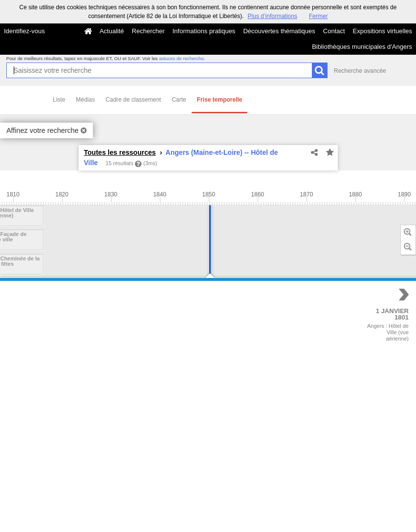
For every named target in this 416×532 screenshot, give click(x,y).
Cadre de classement (133, 100)
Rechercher (148, 31)
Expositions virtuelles (383, 31)
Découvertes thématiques (279, 31)
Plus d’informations (273, 16)
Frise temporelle (220, 100)
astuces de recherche (181, 58)
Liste (59, 100)
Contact (334, 31)
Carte (179, 100)
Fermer (318, 16)
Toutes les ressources (120, 152)
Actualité (112, 31)
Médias (85, 100)
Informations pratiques (204, 31)
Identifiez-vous (24, 31)
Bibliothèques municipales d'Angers (362, 47)
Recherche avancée (360, 71)
